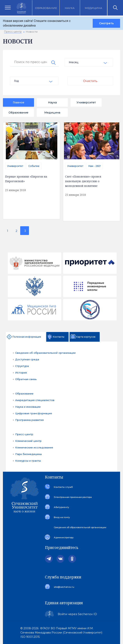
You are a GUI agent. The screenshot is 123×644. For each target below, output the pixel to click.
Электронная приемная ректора (72, 497)
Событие (34, 166)
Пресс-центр (24, 434)
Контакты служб (63, 487)
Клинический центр (28, 441)
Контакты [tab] (59, 337)
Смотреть (106, 23)
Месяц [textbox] (74, 62)
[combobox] (89, 62)
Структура (22, 366)
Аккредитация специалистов (35, 400)
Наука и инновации (28, 407)
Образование (46, 8)
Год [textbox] (16, 81)
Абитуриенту (61, 507)
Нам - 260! (95, 166)
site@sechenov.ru (63, 587)
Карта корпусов (86, 337)
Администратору (63, 537)
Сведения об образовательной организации (45, 353)
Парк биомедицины (28, 454)
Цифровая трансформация (34, 413)
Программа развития (29, 420)
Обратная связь (26, 379)
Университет (86, 102)
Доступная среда (27, 359)
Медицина (93, 8)
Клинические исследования (34, 447)
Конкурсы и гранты (28, 461)
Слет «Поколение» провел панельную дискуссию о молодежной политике (83, 181)
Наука (70, 8)
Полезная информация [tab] (27, 337)
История (21, 373)
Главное (19, 102)
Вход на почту (62, 517)
